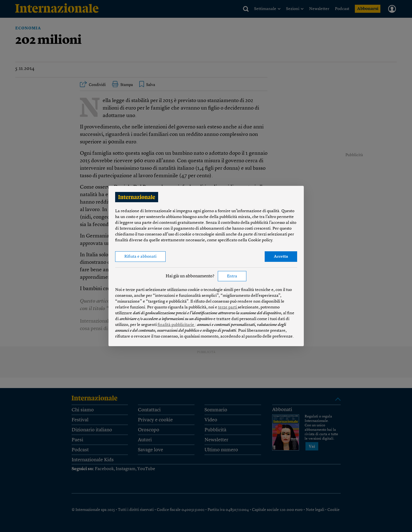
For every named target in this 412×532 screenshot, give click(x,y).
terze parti (228, 307)
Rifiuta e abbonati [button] (140, 257)
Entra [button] (232, 276)
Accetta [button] (281, 257)
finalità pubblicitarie (176, 325)
